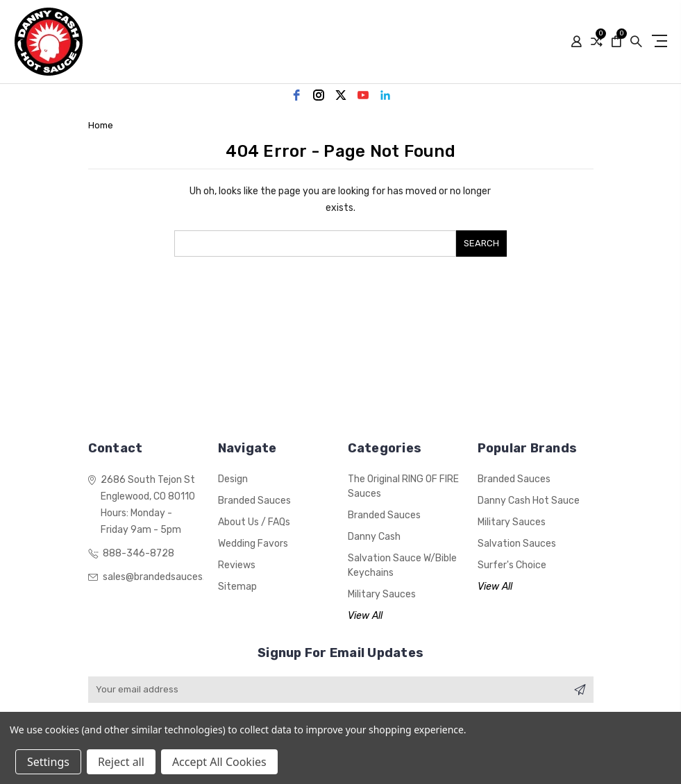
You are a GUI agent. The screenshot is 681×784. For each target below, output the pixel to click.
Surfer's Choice (512, 565)
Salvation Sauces (517, 544)
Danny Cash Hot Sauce (529, 501)
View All (365, 616)
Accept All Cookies (219, 762)
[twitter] (341, 95)
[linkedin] (385, 95)
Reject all (121, 762)
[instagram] (319, 95)
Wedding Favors (253, 544)
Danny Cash (374, 537)
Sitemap (237, 587)
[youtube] (363, 95)
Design (233, 479)
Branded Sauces (254, 501)
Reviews (237, 565)
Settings (48, 762)
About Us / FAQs (254, 522)
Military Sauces (382, 594)
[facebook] (296, 95)
